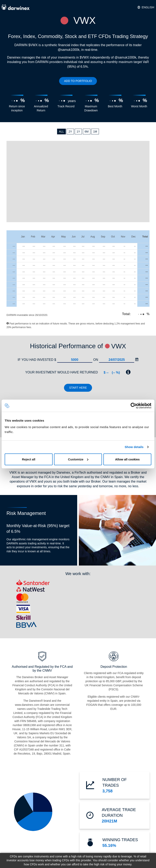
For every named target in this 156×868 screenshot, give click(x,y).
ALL (61, 132)
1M (95, 132)
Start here (78, 388)
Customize (78, 459)
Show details (134, 447)
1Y (78, 132)
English (146, 7)
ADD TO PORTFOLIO (78, 81)
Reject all (29, 459)
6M (87, 132)
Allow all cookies (127, 459)
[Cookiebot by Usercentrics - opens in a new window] (134, 406)
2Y (70, 132)
